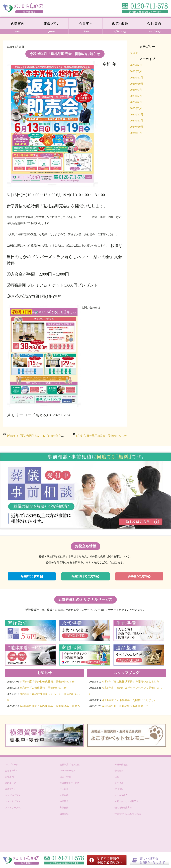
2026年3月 (136, 71)
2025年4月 (136, 102)
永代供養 (64, 795)
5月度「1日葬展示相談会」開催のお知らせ (101, 436)
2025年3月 (136, 108)
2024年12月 (137, 115)
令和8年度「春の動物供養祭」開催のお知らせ (47, 682)
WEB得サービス (68, 771)
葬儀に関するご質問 (85, 576)
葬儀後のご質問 (139, 576)
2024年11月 (137, 121)
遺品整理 (64, 814)
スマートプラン (13, 801)
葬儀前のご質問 (32, 576)
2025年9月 (136, 90)
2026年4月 (136, 65)
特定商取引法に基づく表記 (128, 814)
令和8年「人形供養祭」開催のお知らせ (43, 688)
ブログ (134, 53)
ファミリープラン (14, 808)
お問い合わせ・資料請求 (126, 801)
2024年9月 (136, 133)
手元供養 (64, 789)
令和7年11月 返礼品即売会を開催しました (128, 706)
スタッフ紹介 (121, 795)
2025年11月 (137, 78)
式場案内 (9, 777)
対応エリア (10, 783)
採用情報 (119, 789)
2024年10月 (137, 127)
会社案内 (119, 771)
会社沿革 (119, 783)
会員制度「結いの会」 (71, 765)
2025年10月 (137, 84)
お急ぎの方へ (12, 771)
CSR (117, 777)
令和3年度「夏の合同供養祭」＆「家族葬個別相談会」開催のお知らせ (48, 436)
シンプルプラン (13, 795)
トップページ (12, 765)
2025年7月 (136, 96)
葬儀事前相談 (121, 765)
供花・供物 (65, 777)
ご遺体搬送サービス (70, 783)
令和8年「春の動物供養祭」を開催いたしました (131, 682)
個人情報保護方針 (123, 808)
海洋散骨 (64, 801)
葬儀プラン (10, 789)
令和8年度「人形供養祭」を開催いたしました (129, 700)
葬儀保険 (64, 808)
